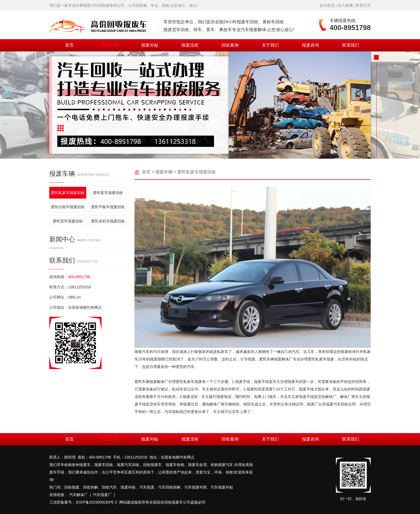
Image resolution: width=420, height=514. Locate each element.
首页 (69, 45)
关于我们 (270, 45)
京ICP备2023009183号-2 (96, 502)
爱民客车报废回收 (108, 193)
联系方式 (363, 5)
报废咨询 (310, 45)
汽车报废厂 (102, 495)
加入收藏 (345, 5)
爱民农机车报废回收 (108, 221)
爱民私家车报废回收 (68, 193)
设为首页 (327, 5)
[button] (206, 152)
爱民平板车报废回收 (108, 207)
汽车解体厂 (78, 495)
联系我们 (351, 45)
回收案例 (230, 45)
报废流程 (190, 45)
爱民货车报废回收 (68, 221)
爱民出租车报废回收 (68, 207)
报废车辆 (110, 45)
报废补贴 (150, 45)
